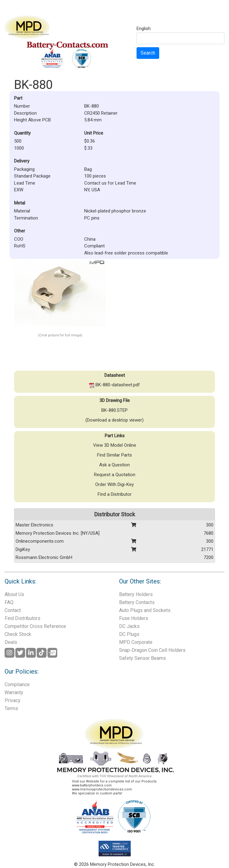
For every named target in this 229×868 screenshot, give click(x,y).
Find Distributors (23, 618)
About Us (14, 594)
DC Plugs (129, 634)
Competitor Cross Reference (35, 626)
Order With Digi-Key (114, 484)
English (144, 29)
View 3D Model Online (115, 445)
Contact (13, 610)
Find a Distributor (115, 494)
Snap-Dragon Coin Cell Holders (152, 650)
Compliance (17, 684)
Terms (11, 708)
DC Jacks (129, 626)
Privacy (13, 700)
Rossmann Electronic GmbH (44, 557)
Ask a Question (114, 465)
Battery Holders (136, 594)
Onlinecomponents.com (40, 541)
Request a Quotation (115, 475)
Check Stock (18, 634)
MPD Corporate (136, 642)
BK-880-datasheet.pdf (114, 385)
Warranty (14, 692)
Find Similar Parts (114, 455)
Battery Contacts (137, 602)
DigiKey (23, 549)
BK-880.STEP (114, 410)
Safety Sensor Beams (143, 658)
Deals (11, 642)
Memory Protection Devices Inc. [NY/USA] (58, 533)
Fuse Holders (134, 618)
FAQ (9, 602)
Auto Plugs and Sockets (145, 610)
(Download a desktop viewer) (114, 420)
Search (148, 53)
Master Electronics (34, 525)
